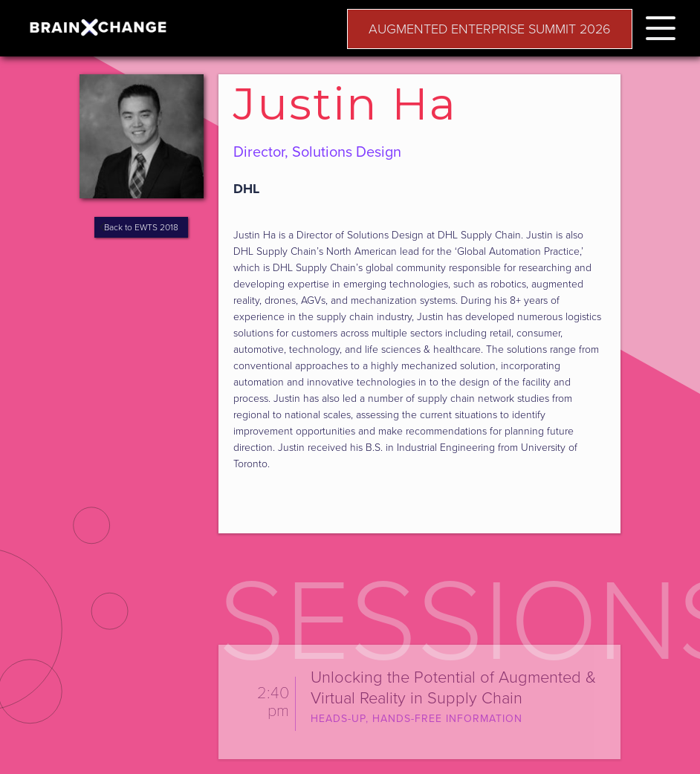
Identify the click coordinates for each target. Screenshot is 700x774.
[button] (661, 26)
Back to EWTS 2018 (141, 227)
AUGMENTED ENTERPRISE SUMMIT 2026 (490, 29)
